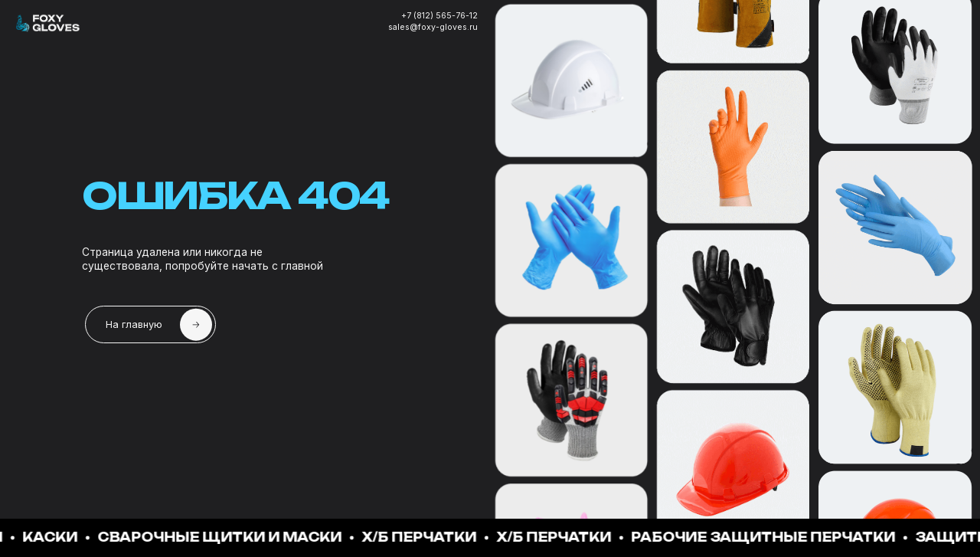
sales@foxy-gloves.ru (433, 27)
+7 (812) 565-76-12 (439, 16)
